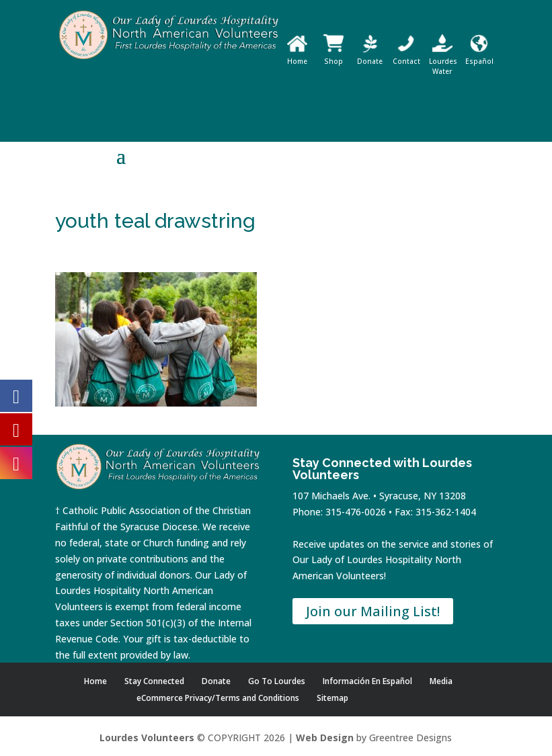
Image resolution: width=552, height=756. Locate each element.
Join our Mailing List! (373, 611)
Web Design (325, 738)
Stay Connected (154, 681)
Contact (406, 56)
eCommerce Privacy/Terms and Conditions (218, 698)
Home (297, 56)
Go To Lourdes (277, 681)
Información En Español (367, 681)
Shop (333, 56)
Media (441, 681)
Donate (370, 56)
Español (479, 56)
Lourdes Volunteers (147, 738)
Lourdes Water (443, 61)
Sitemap (332, 698)
